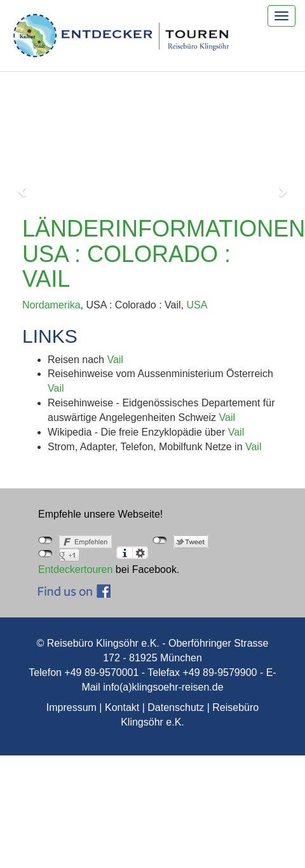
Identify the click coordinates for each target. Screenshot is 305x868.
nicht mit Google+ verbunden (45, 554)
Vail (115, 360)
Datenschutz (176, 707)
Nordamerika (51, 305)
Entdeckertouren (75, 569)
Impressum (71, 707)
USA (197, 305)
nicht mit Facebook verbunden (45, 541)
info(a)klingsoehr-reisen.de (163, 687)
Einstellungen (140, 553)
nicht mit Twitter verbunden (160, 541)
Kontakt (122, 707)
